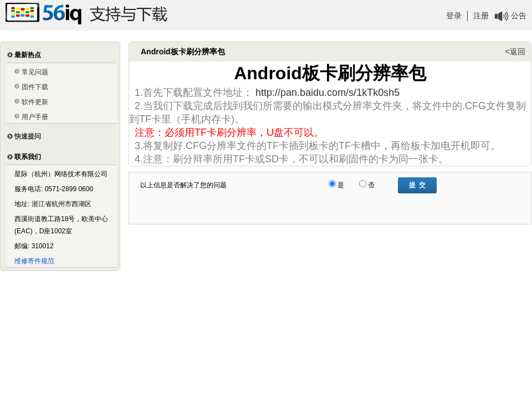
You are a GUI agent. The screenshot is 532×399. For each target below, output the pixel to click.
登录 (454, 16)
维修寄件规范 (34, 261)
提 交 (418, 185)
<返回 (515, 52)
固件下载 (35, 87)
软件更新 (35, 102)
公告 (519, 16)
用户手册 (35, 117)
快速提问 (28, 136)
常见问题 (35, 72)
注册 (481, 16)
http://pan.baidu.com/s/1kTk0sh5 (328, 93)
